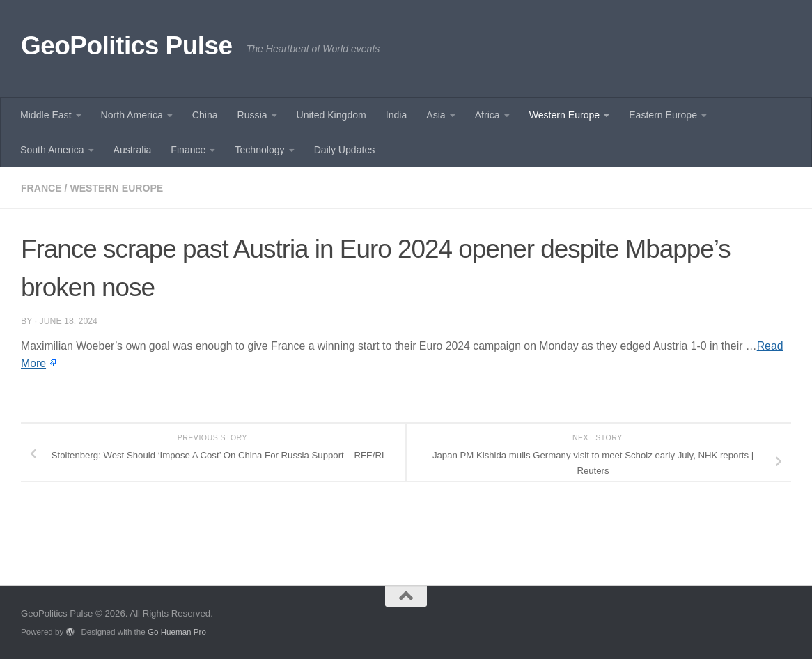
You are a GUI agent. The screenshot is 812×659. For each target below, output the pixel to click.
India (397, 115)
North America (132, 115)
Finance (188, 150)
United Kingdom (331, 115)
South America (52, 150)
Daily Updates (345, 150)
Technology (259, 150)
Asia (436, 115)
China (205, 115)
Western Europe (564, 115)
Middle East (46, 115)
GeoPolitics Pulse (127, 46)
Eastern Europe (663, 115)
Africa (487, 115)
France (41, 188)
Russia (252, 115)
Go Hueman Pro (177, 631)
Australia (133, 150)
